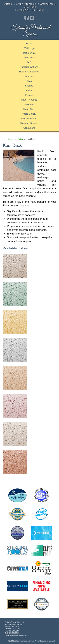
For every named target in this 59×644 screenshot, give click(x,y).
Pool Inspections (29, 118)
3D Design (29, 48)
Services (29, 76)
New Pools (29, 58)
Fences (29, 95)
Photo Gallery (29, 114)
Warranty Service (29, 123)
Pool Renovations (29, 67)
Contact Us (29, 128)
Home (29, 43)
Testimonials (29, 53)
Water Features (29, 100)
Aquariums (29, 104)
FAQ (29, 62)
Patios (29, 90)
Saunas (29, 86)
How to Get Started (29, 72)
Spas (29, 81)
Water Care (29, 109)
